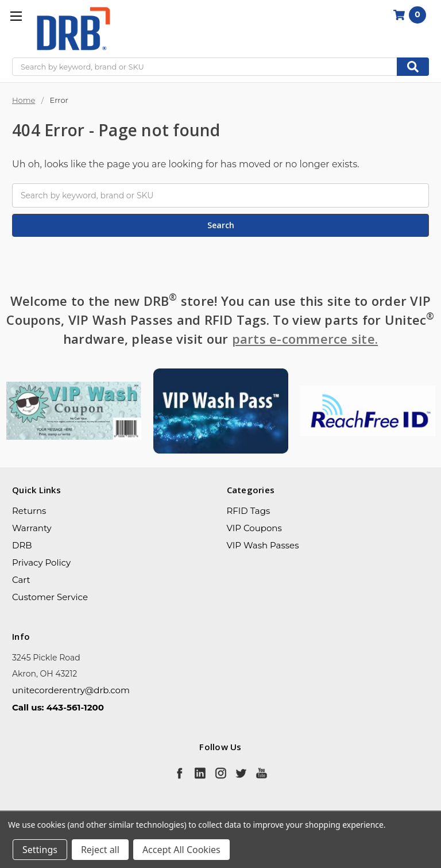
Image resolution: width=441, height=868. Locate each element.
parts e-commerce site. (305, 339)
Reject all (100, 850)
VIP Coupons (254, 528)
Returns (29, 511)
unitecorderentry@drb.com (71, 690)
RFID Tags (249, 511)
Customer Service (50, 597)
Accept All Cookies (181, 850)
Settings (40, 850)
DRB (22, 545)
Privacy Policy (41, 562)
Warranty (32, 528)
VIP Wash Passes (263, 545)
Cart (21, 580)
